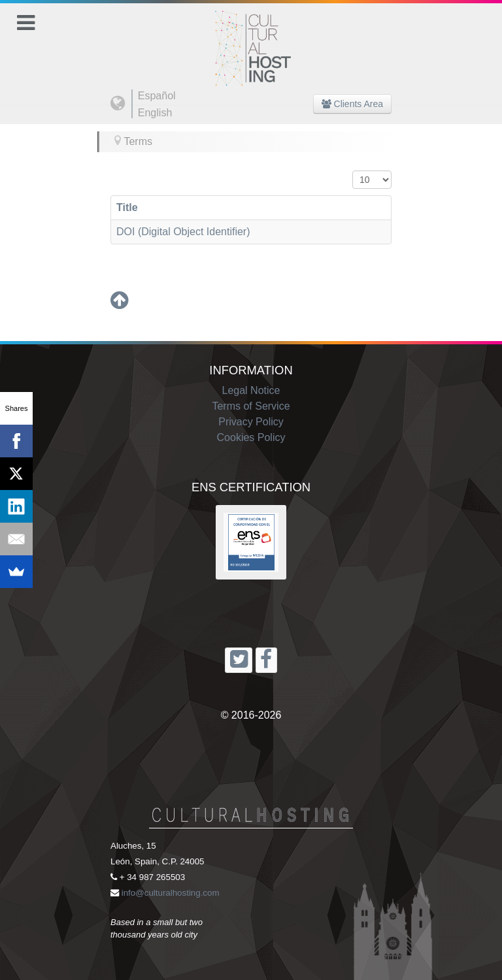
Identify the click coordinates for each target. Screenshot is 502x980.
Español (157, 96)
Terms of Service (251, 406)
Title (127, 207)
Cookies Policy (251, 437)
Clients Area (352, 104)
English (155, 113)
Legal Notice (251, 390)
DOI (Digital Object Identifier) (183, 232)
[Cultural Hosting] (251, 40)
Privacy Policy (251, 422)
